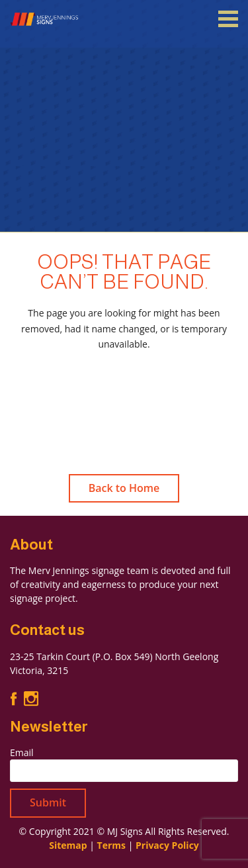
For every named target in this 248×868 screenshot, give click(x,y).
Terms (111, 845)
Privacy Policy (167, 845)
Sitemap (68, 845)
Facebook (14, 699)
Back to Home (124, 488)
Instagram (31, 699)
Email (22, 752)
